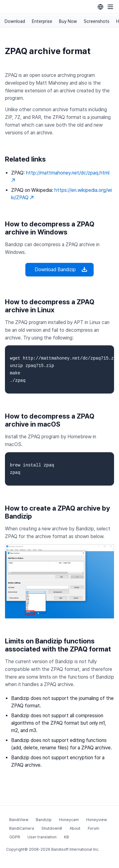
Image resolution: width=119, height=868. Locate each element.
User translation (42, 837)
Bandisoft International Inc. (75, 849)
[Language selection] (100, 7)
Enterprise (42, 21)
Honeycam (69, 820)
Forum (93, 828)
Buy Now (68, 21)
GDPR (15, 837)
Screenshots (97, 21)
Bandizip (44, 820)
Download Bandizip (59, 270)
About (75, 828)
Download (15, 21)
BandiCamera (22, 828)
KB (66, 837)
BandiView (19, 820)
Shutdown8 (52, 828)
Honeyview (97, 820)
